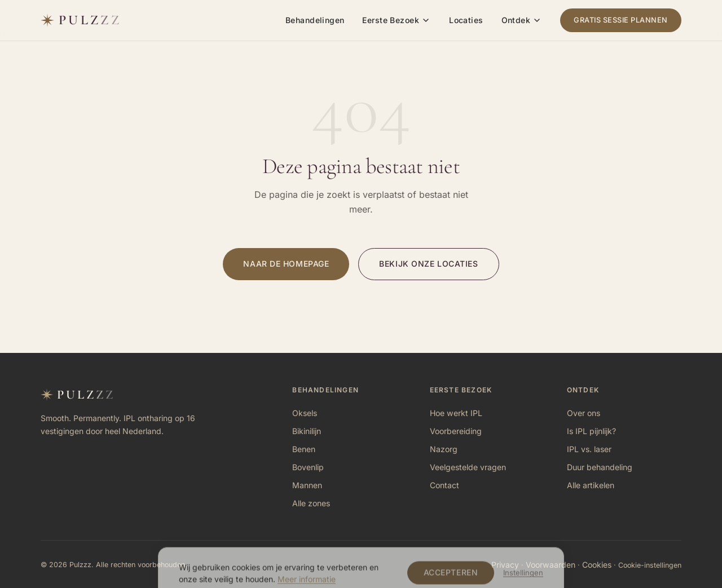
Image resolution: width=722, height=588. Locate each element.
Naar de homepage (286, 264)
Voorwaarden (551, 565)
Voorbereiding (456, 431)
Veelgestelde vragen (468, 467)
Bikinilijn (307, 431)
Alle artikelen (591, 485)
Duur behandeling (600, 467)
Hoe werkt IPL (456, 413)
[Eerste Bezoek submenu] (426, 20)
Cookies (597, 565)
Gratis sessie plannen (621, 20)
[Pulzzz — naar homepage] (81, 20)
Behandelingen (315, 20)
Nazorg (444, 449)
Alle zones (311, 503)
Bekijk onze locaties (428, 264)
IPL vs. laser (589, 449)
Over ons (584, 413)
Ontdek (516, 20)
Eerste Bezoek (390, 20)
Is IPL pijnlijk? (591, 431)
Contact (444, 485)
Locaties (466, 20)
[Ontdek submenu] (537, 20)
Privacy (505, 565)
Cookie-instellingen (650, 565)
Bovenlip (308, 467)
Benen (304, 449)
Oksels (305, 413)
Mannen (307, 485)
